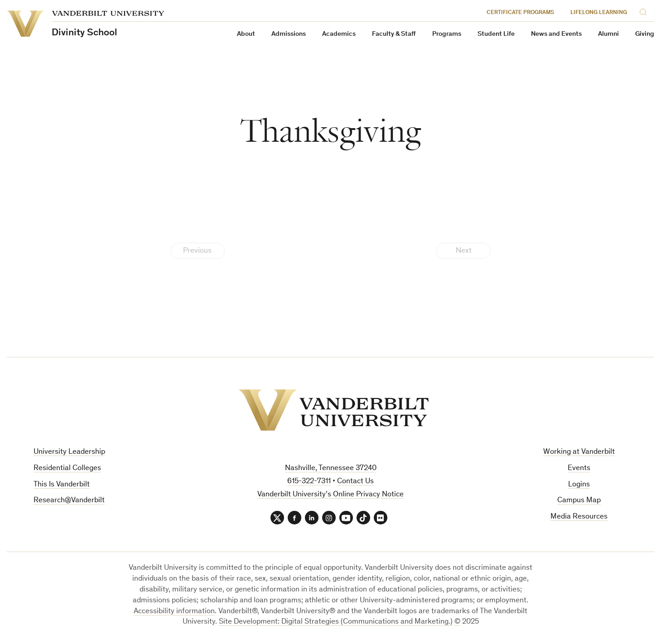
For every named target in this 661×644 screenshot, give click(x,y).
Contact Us (355, 482)
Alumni (608, 34)
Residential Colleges (67, 469)
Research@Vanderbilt (69, 501)
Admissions (289, 34)
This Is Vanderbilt (62, 485)
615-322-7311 (309, 482)
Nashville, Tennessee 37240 (331, 469)
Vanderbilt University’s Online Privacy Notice (330, 495)
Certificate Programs (520, 13)
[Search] (645, 12)
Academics (339, 34)
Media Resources (579, 517)
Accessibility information (174, 612)
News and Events (556, 34)
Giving (645, 34)
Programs (447, 34)
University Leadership (69, 452)
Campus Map (579, 501)
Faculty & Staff (394, 34)
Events (579, 469)
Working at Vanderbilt (579, 452)
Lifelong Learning (599, 13)
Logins (579, 485)
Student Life (496, 34)
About (246, 34)
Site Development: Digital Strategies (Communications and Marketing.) (336, 622)
